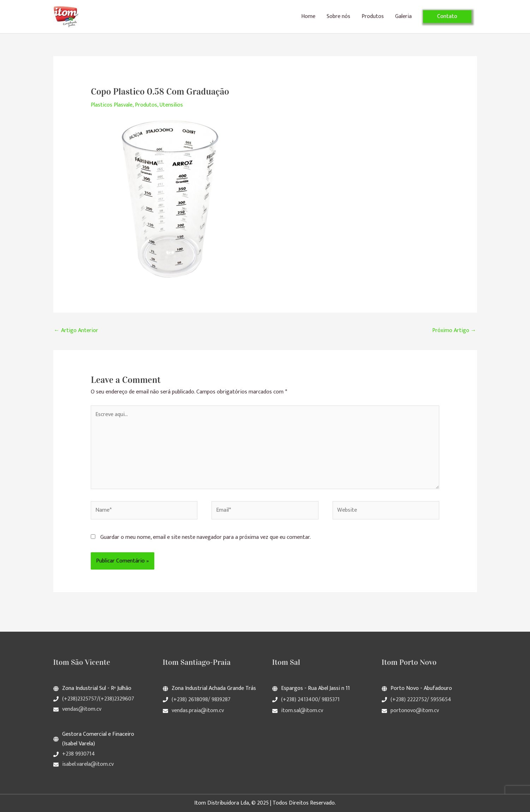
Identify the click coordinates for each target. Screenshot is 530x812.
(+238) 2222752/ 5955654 (421, 700)
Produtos (373, 16)
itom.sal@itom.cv (302, 711)
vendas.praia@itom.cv (198, 711)
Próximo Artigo (454, 330)
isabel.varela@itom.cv (88, 764)
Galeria (403, 16)
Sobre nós (338, 16)
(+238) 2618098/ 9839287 (201, 700)
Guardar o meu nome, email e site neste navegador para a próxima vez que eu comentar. (206, 537)
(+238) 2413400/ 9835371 (310, 700)
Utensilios (171, 105)
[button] (447, 17)
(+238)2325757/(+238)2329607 (98, 699)
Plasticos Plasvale (112, 105)
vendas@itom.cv (82, 709)
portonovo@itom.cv (415, 711)
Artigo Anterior (76, 330)
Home (308, 16)
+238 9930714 (79, 754)
